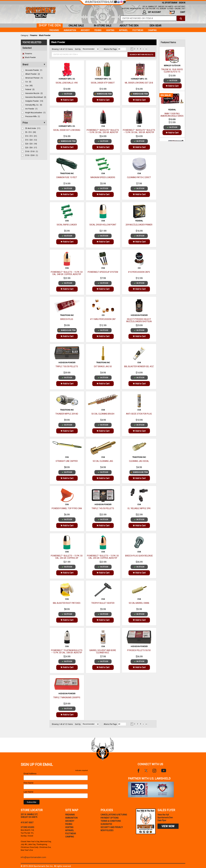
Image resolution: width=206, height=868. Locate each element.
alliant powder (33, 74)
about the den (129, 26)
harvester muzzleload (36, 97)
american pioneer (34, 78)
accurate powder (34, 70)
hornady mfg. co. (34, 105)
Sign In (182, 3)
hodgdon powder (34, 101)
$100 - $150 (32, 152)
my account (152, 12)
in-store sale (103, 26)
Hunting (110, 30)
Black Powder (45, 35)
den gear (156, 26)
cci (28, 82)
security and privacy (112, 827)
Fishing (98, 30)
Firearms (34, 35)
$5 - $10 (31, 132)
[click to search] (181, 18)
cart (177, 13)
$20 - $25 (31, 144)
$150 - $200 (32, 155)
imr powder (31, 109)
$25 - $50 (31, 148)
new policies (107, 830)
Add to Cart (67, 100)
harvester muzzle (34, 93)
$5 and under (33, 128)
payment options (110, 818)
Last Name (28, 792)
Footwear (138, 30)
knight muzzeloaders (35, 113)
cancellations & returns (114, 815)
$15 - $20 (31, 140)
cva (29, 86)
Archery (85, 30)
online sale (76, 26)
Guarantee (106, 824)
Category (24, 35)
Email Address (31, 774)
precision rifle (33, 116)
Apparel (123, 30)
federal (30, 89)
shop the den (50, 25)
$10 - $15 (31, 136)
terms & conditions (111, 821)
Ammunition (70, 30)
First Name (28, 783)
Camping (152, 30)
